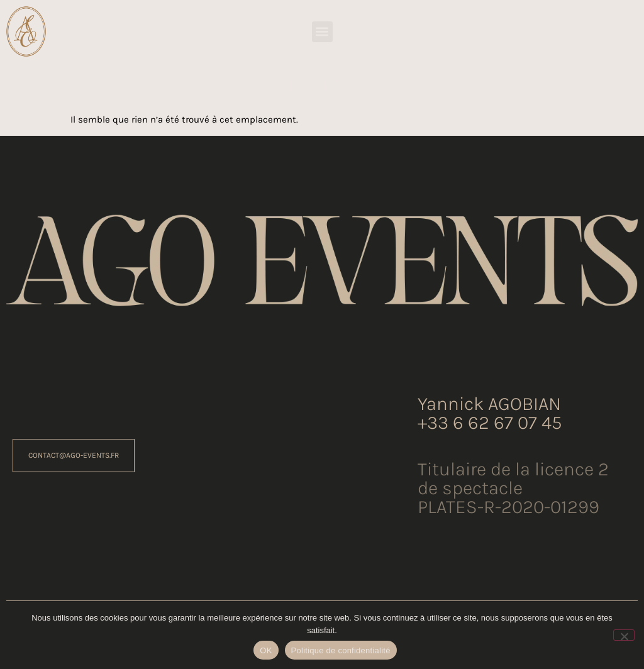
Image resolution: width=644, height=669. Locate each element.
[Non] (624, 635)
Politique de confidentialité (341, 650)
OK (266, 650)
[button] (322, 32)
